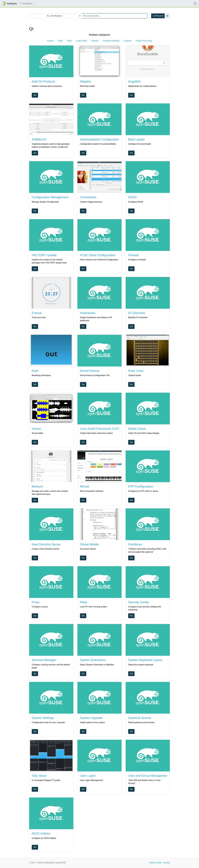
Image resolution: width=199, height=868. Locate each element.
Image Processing (144, 41)
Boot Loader (136, 139)
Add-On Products (43, 81)
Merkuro (37, 486)
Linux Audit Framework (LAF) (100, 429)
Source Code (155, 863)
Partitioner (135, 544)
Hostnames (88, 313)
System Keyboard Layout (145, 660)
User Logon (88, 776)
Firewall (133, 255)
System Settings (43, 718)
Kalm (35, 371)
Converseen (88, 197)
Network (95, 41)
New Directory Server (46, 544)
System (50, 41)
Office (70, 41)
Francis (37, 313)
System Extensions (93, 660)
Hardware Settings (111, 41)
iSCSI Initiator (41, 833)
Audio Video (82, 41)
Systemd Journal (140, 718)
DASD (132, 197)
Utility (60, 41)
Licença (166, 863)
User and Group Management (148, 776)
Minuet (85, 486)
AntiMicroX (39, 139)
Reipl (83, 602)
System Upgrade (91, 718)
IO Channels (137, 313)
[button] (27, 4)
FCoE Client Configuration (98, 255)
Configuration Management (50, 197)
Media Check (137, 429)
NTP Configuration (141, 486)
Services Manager (44, 660)
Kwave (36, 429)
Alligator (85, 81)
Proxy (36, 602)
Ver (35, 95)
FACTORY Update (44, 255)
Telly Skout (39, 776)
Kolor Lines (136, 371)
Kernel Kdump (90, 371)
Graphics (128, 41)
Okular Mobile (89, 544)
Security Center (139, 602)
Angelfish (134, 81)
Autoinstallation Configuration (100, 139)
